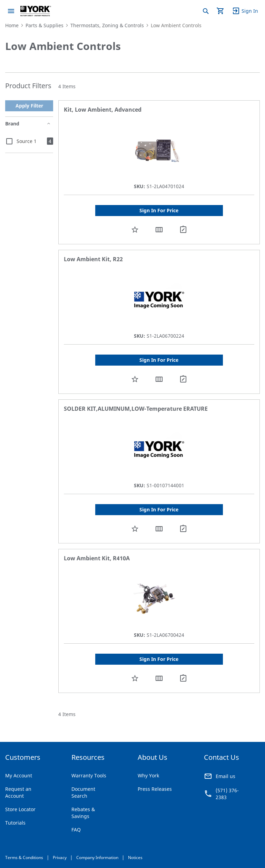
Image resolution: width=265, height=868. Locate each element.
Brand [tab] (12, 124)
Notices (135, 857)
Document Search (83, 792)
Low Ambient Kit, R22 (93, 259)
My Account (19, 775)
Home (12, 25)
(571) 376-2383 (227, 794)
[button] (135, 229)
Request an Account (18, 792)
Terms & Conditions (24, 857)
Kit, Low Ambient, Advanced (103, 110)
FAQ (76, 830)
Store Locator (20, 809)
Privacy (60, 857)
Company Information (97, 857)
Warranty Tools (89, 775)
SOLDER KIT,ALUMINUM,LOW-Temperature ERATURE (136, 409)
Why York (148, 775)
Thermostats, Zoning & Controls (107, 25)
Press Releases (155, 789)
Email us (225, 776)
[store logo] (36, 11)
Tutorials (15, 823)
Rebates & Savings (83, 813)
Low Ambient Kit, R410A (97, 558)
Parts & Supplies (45, 25)
